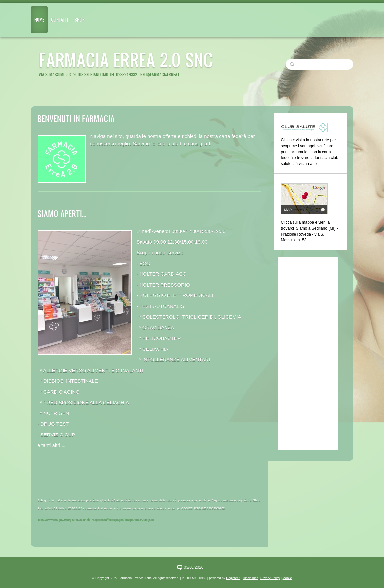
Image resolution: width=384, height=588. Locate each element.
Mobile (287, 578)
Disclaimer (250, 578)
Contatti (60, 20)
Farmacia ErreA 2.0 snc (126, 59)
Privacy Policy (270, 578)
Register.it (233, 578)
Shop (80, 20)
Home (39, 20)
